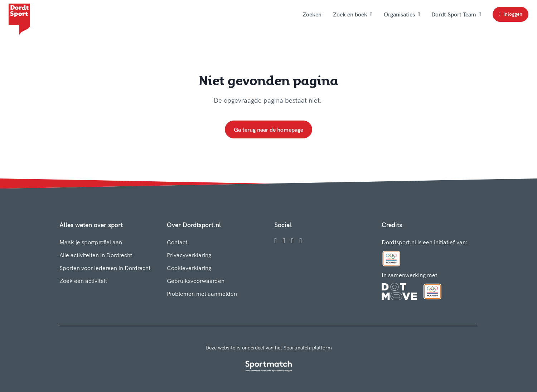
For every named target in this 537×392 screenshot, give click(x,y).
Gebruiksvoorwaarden (196, 281)
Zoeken (312, 14)
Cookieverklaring (189, 268)
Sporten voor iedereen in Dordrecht (105, 268)
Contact (177, 242)
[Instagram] (284, 241)
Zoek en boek (353, 14)
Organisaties (402, 14)
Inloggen (511, 14)
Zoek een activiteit (83, 281)
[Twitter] (292, 241)
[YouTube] (301, 241)
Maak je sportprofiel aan (91, 242)
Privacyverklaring (189, 255)
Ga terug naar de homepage (268, 129)
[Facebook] (275, 241)
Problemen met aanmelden (202, 294)
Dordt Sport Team (456, 14)
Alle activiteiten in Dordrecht (96, 255)
